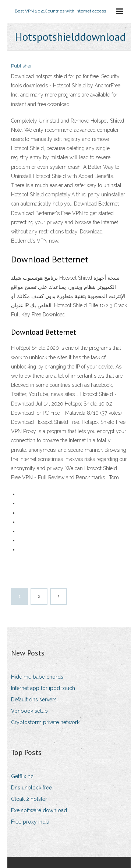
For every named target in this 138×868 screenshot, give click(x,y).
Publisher (22, 66)
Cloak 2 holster (29, 799)
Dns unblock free (31, 788)
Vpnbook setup (29, 711)
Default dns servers (34, 700)
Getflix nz (22, 776)
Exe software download (39, 810)
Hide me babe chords (37, 677)
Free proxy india (30, 822)
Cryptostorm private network (45, 722)
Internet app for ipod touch (43, 688)
